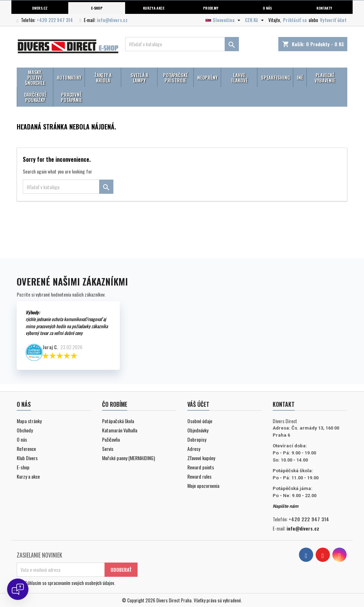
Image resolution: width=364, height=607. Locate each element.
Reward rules (199, 476)
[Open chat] (18, 589)
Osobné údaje (200, 421)
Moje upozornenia (203, 486)
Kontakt (284, 404)
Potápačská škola (118, 421)
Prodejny (211, 8)
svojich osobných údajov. (93, 583)
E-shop (97, 8)
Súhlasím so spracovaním (70, 583)
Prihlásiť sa (295, 20)
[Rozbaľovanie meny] (255, 20)
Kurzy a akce (28, 476)
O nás (267, 8)
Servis (108, 449)
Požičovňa (111, 439)
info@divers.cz (112, 20)
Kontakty (324, 8)
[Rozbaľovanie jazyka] (224, 20)
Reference (26, 449)
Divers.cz (40, 8)
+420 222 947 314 (55, 20)
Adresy (194, 449)
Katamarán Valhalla (120, 430)
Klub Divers (27, 458)
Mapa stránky (29, 421)
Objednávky (198, 430)
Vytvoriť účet (333, 20)
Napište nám (285, 506)
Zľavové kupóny (201, 458)
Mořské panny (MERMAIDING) (129, 458)
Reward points (201, 467)
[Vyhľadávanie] (182, 44)
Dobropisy (197, 439)
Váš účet (198, 404)
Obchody (25, 430)
